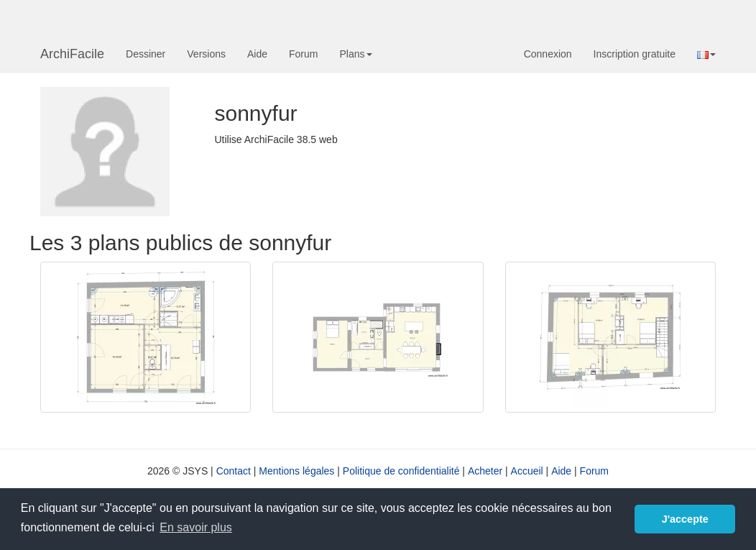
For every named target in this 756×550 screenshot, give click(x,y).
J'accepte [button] (685, 519)
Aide (257, 54)
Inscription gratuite (635, 54)
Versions (206, 54)
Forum (303, 54)
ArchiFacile (72, 54)
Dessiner (146, 54)
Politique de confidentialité (401, 471)
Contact (234, 471)
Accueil (527, 471)
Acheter (485, 471)
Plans (355, 54)
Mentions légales (296, 471)
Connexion (548, 54)
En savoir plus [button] (196, 527)
